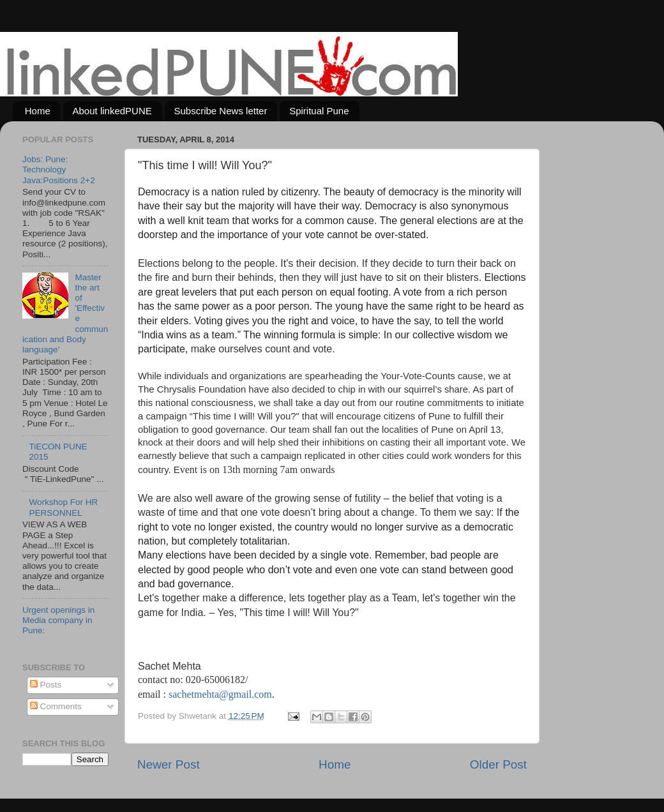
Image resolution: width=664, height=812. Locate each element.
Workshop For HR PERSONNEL (63, 507)
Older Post (498, 764)
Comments (56, 706)
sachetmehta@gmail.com (220, 694)
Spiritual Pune (319, 111)
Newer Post (169, 764)
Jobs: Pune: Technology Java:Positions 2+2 (59, 169)
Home (38, 111)
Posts (46, 685)
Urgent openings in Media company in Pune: (58, 620)
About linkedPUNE (112, 111)
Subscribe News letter (221, 111)
